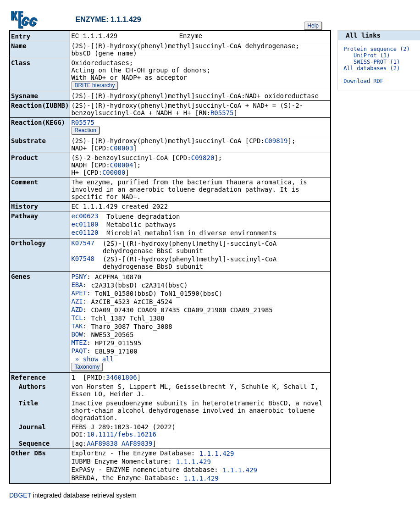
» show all (92, 360)
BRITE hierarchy (94, 86)
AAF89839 (137, 444)
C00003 (122, 149)
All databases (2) (372, 68)
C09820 (203, 159)
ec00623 (85, 217)
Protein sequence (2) (377, 49)
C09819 (276, 142)
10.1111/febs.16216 (122, 435)
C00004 (122, 166)
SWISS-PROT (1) (377, 62)
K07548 (83, 260)
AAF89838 (102, 444)
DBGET (20, 496)
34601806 (121, 378)
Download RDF (363, 81)
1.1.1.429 (217, 454)
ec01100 (85, 225)
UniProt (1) (372, 55)
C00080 (114, 173)
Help (313, 26)
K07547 (83, 244)
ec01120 (85, 233)
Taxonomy (87, 368)
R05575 (222, 114)
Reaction (85, 131)
